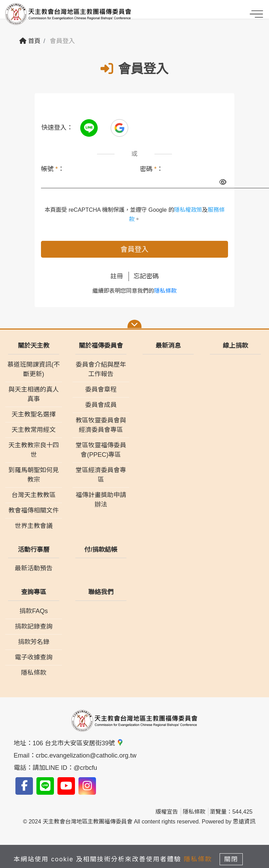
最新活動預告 (34, 568)
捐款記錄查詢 (34, 626)
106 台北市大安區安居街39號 (78, 743)
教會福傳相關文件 (34, 510)
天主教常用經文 (34, 430)
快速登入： (57, 128)
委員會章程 (101, 389)
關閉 (231, 859)
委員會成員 (101, 405)
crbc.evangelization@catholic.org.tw (86, 755)
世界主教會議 (34, 526)
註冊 (117, 276)
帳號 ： (53, 169)
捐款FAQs (33, 611)
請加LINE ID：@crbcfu (65, 768)
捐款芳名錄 (34, 642)
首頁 (30, 41)
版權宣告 (167, 812)
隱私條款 (165, 291)
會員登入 (134, 249)
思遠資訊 (244, 822)
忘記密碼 (146, 276)
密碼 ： (151, 169)
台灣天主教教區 (34, 495)
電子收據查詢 (34, 657)
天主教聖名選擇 (34, 414)
